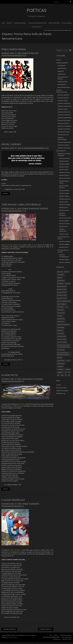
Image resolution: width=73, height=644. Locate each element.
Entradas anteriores (9, 629)
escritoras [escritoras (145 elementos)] (68, 283)
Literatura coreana (64, 172)
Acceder (59, 385)
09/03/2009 (6, 504)
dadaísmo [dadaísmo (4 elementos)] (60, 278)
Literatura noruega (65, 205)
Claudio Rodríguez (13, 500)
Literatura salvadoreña (64, 142)
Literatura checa (64, 167)
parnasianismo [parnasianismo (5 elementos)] (61, 319)
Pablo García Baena (14, 49)
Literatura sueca (64, 234)
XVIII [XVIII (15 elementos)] (62, 375)
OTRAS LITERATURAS (54, 23)
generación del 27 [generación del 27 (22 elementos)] (62, 289)
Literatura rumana (64, 224)
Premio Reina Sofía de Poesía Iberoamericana (12, 56)
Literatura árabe (64, 161)
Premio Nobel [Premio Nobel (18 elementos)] (61, 350)
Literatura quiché (64, 221)
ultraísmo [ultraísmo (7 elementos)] (68, 369)
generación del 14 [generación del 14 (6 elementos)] (62, 286)
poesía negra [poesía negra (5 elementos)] (61, 327)
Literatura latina (64, 202)
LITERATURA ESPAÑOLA (20, 23)
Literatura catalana (65, 241)
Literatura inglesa (64, 193)
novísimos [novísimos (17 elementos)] (60, 316)
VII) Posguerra (25, 53)
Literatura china (64, 170)
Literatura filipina (64, 259)
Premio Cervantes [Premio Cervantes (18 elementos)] (62, 342)
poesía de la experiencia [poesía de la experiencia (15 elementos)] (64, 325)
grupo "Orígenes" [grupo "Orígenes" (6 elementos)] (62, 304)
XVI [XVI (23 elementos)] (69, 372)
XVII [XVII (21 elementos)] (58, 375)
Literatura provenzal (65, 218)
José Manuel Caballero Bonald (21, 205)
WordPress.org (61, 393)
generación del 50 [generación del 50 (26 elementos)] (62, 295)
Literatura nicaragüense (65, 126)
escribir (34, 245)
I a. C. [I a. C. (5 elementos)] (67, 307)
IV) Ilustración (61, 74)
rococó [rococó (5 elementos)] (68, 361)
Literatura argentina (63, 95)
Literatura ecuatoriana (64, 115)
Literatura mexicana (63, 123)
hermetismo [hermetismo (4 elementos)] (61, 307)
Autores (19, 53)
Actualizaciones (66, 23)
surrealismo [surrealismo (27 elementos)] (60, 369)
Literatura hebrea (64, 190)
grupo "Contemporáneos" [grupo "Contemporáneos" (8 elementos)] (64, 301)
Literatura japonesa (65, 199)
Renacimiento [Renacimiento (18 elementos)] (61, 361)
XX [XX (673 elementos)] (66, 375)
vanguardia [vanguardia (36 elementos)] (60, 372)
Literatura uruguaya (63, 145)
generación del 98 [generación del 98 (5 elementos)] (62, 298)
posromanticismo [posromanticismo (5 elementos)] (62, 339)
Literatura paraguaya (64, 132)
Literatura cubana (63, 109)
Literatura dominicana (64, 112)
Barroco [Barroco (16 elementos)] (67, 272)
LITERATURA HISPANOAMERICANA (37, 23)
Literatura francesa (65, 178)
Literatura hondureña (64, 120)
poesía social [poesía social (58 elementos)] (61, 333)
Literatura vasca (64, 247)
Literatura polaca (64, 210)
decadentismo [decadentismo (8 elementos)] (61, 281)
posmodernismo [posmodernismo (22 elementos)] (62, 336)
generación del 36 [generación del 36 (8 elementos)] (62, 292)
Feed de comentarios (62, 391)
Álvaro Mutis (10, 375)
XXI (25, 56)
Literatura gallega (64, 244)
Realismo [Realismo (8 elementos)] (60, 358)
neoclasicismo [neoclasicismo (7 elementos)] (61, 313)
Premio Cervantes (44, 208)
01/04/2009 (6, 148)
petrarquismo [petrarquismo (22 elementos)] (61, 322)
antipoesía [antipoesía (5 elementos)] (60, 272)
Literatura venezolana (64, 148)
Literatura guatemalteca (65, 118)
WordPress (28, 635)
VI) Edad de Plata (62, 82)
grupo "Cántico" (35, 53)
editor (13, 53)
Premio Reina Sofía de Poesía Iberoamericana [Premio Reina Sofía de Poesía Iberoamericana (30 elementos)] (63, 354)
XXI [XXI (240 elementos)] (69, 375)
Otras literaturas (61, 151)
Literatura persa (64, 207)
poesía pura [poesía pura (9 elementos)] (60, 330)
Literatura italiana (64, 196)
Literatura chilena (63, 101)
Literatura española (62, 63)
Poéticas (9, 23)
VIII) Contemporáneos (64, 87)
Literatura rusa (63, 226)
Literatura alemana (65, 158)
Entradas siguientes (46, 629)
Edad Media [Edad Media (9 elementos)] (60, 283)
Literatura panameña (64, 129)
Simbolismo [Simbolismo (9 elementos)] (60, 366)
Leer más (6, 194)
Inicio (3, 23)
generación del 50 (35, 208)
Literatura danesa (64, 175)
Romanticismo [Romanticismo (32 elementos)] (61, 363)
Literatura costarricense (65, 106)
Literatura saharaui (65, 262)
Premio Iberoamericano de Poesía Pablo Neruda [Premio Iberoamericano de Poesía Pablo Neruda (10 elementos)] (63, 346)
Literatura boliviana (63, 98)
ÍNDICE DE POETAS (37, 27)
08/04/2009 (6, 53)
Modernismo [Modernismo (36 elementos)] (61, 310)
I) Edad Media (62, 66)
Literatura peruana (63, 135)
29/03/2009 (6, 208)
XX (23, 56)
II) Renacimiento (62, 68)
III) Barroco (61, 71)
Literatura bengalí (64, 164)
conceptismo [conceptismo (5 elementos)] (61, 275)
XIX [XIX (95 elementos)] (66, 372)
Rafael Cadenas (11, 144)
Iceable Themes (13, 637)
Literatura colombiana (27, 379)
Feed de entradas (61, 388)
